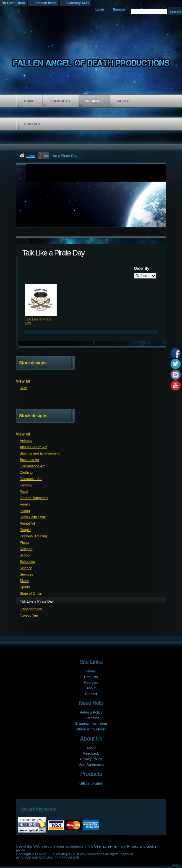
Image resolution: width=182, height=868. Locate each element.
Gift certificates (91, 783)
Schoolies (27, 562)
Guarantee (91, 718)
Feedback (91, 753)
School (25, 555)
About (124, 101)
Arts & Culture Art (33, 447)
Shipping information (91, 723)
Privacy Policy (91, 759)
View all (23, 381)
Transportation (31, 609)
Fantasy (26, 485)
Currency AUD (78, 3)
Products (60, 101)
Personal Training (33, 536)
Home (29, 101)
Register (119, 9)
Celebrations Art (32, 466)
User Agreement (91, 764)
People (25, 530)
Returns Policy (91, 712)
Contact (32, 124)
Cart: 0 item (16, 3)
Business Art (29, 460)
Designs (94, 101)
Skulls (24, 581)
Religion (26, 549)
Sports (25, 587)
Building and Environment (40, 453)
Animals (26, 441)
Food (24, 491)
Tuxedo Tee (29, 615)
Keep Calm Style (33, 517)
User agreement (107, 846)
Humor (25, 511)
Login (100, 9)
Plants (25, 542)
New (23, 388)
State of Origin (31, 593)
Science (26, 568)
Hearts (25, 504)
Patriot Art (27, 523)
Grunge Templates (34, 498)
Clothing (26, 472)
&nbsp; (41, 300)
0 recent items (46, 3)
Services (26, 574)
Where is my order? (91, 729)
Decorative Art (31, 479)
